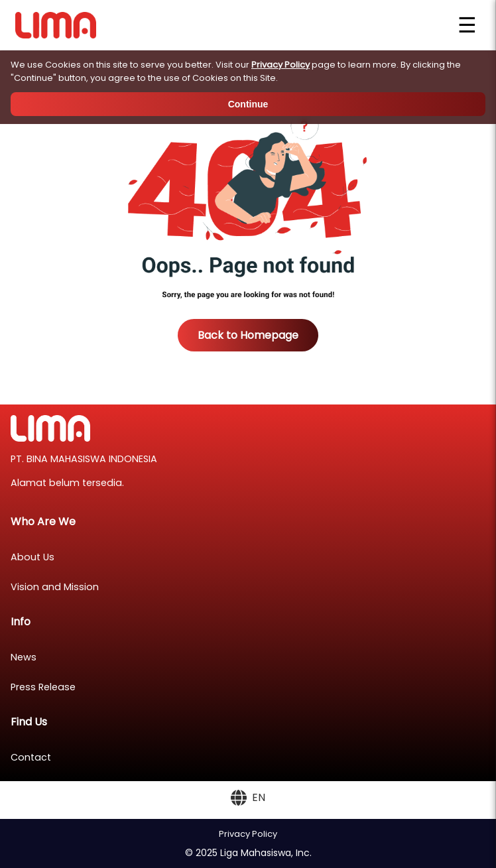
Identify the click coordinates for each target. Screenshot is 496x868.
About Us (32, 557)
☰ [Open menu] (467, 25)
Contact (31, 757)
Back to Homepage (248, 335)
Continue (248, 104)
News (24, 657)
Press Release (43, 687)
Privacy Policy (280, 65)
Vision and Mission (55, 587)
